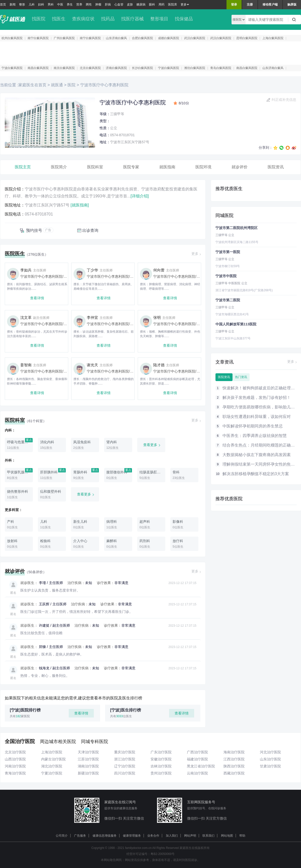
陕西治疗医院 (234, 766)
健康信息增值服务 (105, 836)
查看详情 (37, 298)
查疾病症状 (83, 19)
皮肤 (130, 5)
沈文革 (26, 317)
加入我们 (172, 836)
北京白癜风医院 (90, 68)
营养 (79, 5)
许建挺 (44, 625)
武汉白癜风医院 (195, 38)
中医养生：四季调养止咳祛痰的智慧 (255, 436)
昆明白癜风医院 (247, 38)
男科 (51, 5)
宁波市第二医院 (228, 300)
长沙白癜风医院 (142, 68)
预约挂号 (34, 230)
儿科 (32, 5)
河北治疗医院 (270, 752)
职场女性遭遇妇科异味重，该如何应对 (257, 417)
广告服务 (80, 836)
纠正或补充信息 (284, 100)
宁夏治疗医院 (52, 773)
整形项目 (159, 19)
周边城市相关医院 (58, 742)
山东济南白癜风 (116, 38)
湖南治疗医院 (88, 766)
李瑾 (42, 583)
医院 (71, 85)
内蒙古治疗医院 (53, 759)
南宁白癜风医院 (38, 38)
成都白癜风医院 (169, 38)
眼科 (152, 5)
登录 (234, 5)
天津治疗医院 (88, 752)
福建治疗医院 (197, 759)
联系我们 (208, 836)
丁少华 (92, 270)
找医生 (59, 19)
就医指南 (167, 167)
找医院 (39, 19)
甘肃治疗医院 (270, 766)
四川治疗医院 (125, 773)
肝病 (108, 5)
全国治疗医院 (20, 741)
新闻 (13, 5)
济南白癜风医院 (116, 68)
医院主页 (23, 167)
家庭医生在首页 (32, 85)
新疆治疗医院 (88, 773)
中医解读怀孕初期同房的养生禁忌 (253, 426)
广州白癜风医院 (64, 38)
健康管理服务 (132, 836)
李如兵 (26, 270)
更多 (185, 5)
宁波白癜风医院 (12, 68)
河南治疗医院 (15, 766)
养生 (70, 5)
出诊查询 (90, 230)
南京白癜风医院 (64, 68)
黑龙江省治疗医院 (201, 766)
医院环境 (203, 167)
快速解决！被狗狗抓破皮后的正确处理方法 (261, 388)
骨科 (133, 276)
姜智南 (26, 365)
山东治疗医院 (270, 759)
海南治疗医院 (234, 752)
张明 (157, 317)
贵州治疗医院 (161, 773)
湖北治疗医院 (52, 766)
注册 (250, 5)
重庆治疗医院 (125, 752)
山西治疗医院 (15, 759)
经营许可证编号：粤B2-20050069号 (150, 854)
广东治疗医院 (161, 752)
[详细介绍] (140, 196)
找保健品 (184, 19)
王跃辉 (44, 604)
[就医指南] (80, 205)
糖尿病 (141, 5)
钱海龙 (44, 668)
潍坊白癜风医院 (195, 68)
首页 (3, 5)
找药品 (108, 19)
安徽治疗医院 (161, 759)
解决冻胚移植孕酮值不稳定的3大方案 (256, 474)
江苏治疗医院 (88, 759)
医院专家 (131, 167)
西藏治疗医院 (234, 773)
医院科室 (95, 167)
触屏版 (292, 5)
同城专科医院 (95, 742)
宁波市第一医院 (228, 252)
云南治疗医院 (197, 773)
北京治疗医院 (15, 752)
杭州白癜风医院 (12, 38)
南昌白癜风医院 (38, 68)
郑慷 (42, 647)
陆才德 (159, 365)
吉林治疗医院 (161, 766)
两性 (89, 5)
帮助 (242, 836)
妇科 (41, 5)
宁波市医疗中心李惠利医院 (104, 85)
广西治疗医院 (197, 752)
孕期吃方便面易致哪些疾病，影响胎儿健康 (261, 407)
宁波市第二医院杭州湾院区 (237, 228)
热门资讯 (241, 377)
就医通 (57, 85)
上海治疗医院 (52, 752)
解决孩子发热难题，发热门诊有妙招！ (257, 397)
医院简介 (59, 167)
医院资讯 (276, 167)
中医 (60, 5)
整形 (22, 5)
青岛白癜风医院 (221, 68)
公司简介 (62, 836)
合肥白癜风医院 (142, 38)
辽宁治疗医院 (125, 766)
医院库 (173, 5)
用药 (162, 5)
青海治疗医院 (15, 773)
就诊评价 (240, 167)
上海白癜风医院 (273, 38)
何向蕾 (159, 270)
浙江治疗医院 (125, 759)
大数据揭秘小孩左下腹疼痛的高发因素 (257, 455)
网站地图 (227, 836)
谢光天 (92, 365)
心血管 (119, 5)
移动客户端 (270, 5)
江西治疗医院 (234, 759)
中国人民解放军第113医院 (236, 324)
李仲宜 (92, 317)
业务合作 (153, 836)
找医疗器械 (132, 19)
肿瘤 (98, 5)
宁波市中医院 (226, 276)
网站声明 (190, 836)
